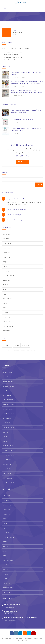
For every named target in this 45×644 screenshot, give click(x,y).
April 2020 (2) (7, 473)
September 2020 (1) (8, 455)
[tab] (23, 199)
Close (14, 34)
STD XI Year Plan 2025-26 (12, 605)
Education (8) (7, 248)
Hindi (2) (5, 285)
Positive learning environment (16, 210)
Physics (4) (6, 312)
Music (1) (6, 303)
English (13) (7, 253)
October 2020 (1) (8, 450)
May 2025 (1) (6, 377)
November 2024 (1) (8, 386)
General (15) (7, 280)
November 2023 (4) (8, 404)
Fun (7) (5, 266)
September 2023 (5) (8, 414)
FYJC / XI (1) (6, 271)
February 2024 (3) (8, 400)
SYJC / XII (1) (6, 583)
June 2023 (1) (6, 423)
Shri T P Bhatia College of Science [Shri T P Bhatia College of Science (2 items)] (14, 350)
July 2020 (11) (7, 464)
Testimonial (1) (8, 326)
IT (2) (4, 294)
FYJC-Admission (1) (8, 276)
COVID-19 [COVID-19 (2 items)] (17, 345)
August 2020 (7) (8, 460)
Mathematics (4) (8, 299)
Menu (23, 8)
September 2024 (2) (8, 391)
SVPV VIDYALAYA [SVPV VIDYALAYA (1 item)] (32, 350)
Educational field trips (14, 215)
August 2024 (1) (8, 395)
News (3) (5, 308)
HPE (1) (5, 289)
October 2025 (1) (8, 372)
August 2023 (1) (8, 418)
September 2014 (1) (8, 483)
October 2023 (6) (8, 409)
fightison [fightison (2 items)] (25, 345)
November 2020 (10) (9, 446)
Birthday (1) (7, 239)
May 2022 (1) (6, 441)
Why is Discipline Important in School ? (23, 119)
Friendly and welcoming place (16, 220)
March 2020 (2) (7, 478)
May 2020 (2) (6, 469)
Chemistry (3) (7, 243)
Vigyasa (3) (6, 331)
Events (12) (6, 257)
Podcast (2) (6, 317)
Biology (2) (6, 234)
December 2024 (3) (8, 381)
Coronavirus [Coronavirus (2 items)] (7, 345)
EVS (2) (5, 262)
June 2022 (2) (6, 437)
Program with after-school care (17, 199)
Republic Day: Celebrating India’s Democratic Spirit (21, 618)
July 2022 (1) (6, 432)
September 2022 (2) (8, 427)
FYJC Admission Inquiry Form (13, 611)
